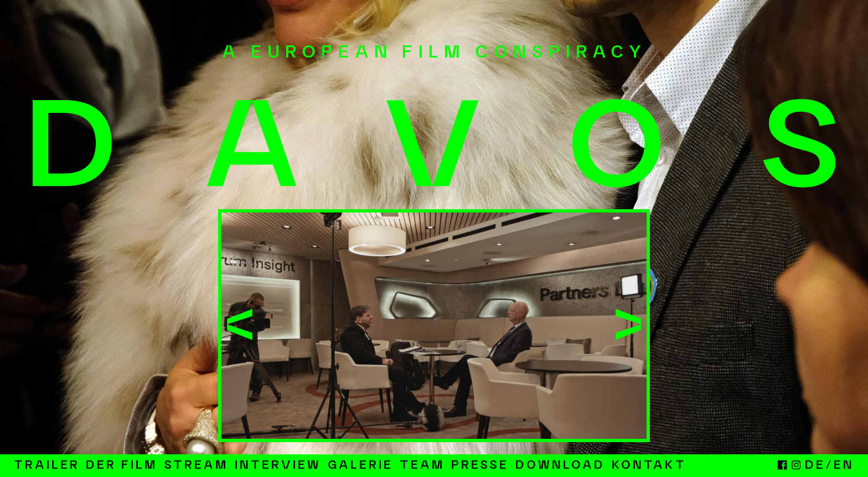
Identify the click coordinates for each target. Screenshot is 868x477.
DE (815, 466)
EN (844, 466)
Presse (480, 466)
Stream (196, 466)
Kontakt (649, 466)
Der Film (122, 466)
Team (422, 466)
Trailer (47, 466)
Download (560, 466)
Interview (278, 466)
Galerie (360, 466)
